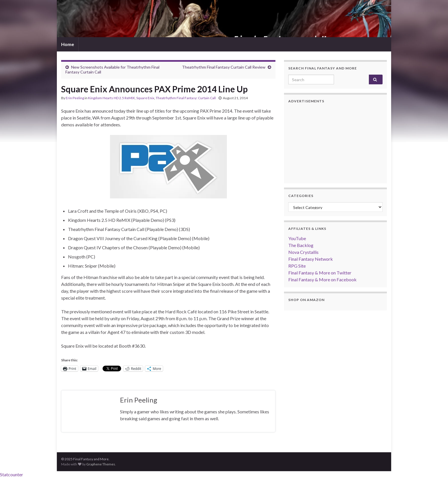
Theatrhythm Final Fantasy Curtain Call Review (224, 67)
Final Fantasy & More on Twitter (320, 273)
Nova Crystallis (303, 252)
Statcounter (12, 474)
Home (68, 44)
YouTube (297, 238)
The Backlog (301, 245)
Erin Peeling (75, 98)
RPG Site (297, 266)
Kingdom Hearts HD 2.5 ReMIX (111, 98)
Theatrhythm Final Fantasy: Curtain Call (186, 98)
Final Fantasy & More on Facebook (322, 279)
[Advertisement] (335, 143)
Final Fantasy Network (311, 259)
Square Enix (145, 98)
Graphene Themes (101, 464)
